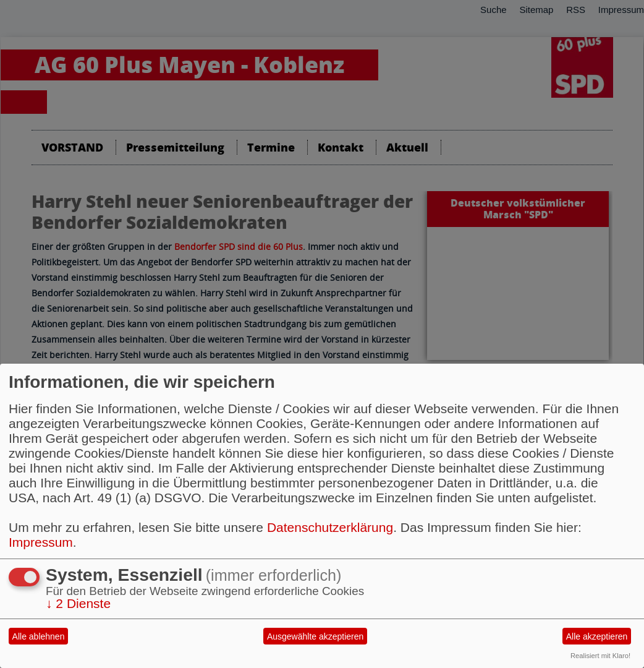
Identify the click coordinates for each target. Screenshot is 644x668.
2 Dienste (78, 603)
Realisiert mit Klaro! (600, 656)
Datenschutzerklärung (330, 527)
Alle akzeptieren (597, 636)
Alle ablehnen (39, 636)
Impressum (41, 542)
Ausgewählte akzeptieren (315, 636)
